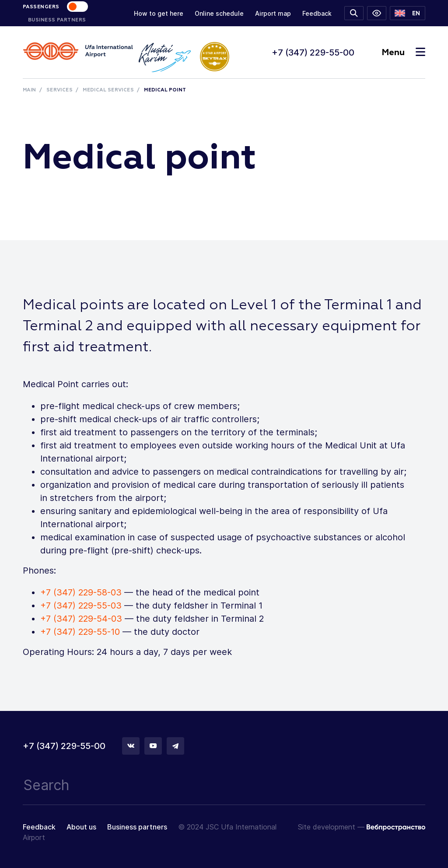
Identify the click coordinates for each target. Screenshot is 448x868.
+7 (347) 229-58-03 (81, 592)
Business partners (137, 827)
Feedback (317, 13)
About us (81, 827)
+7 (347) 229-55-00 (313, 52)
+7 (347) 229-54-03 (81, 619)
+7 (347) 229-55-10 (80, 632)
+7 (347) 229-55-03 (81, 605)
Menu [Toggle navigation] (403, 52)
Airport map (273, 13)
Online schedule (219, 13)
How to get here (159, 13)
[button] (408, 13)
